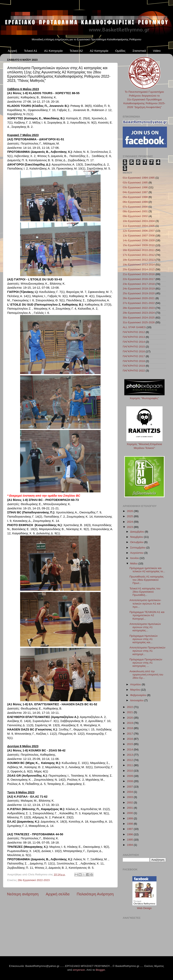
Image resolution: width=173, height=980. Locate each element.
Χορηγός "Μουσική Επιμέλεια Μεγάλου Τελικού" (144, 444)
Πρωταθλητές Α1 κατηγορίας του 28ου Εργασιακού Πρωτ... (147, 580)
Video (157, 51)
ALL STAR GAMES (134, 327)
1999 (130, 818)
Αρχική (12, 51)
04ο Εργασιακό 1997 (135, 192)
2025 (130, 516)
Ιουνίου (135, 558)
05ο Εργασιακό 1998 (135, 197)
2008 (130, 781)
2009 (130, 776)
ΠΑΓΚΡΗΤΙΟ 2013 (134, 337)
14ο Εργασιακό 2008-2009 (139, 240)
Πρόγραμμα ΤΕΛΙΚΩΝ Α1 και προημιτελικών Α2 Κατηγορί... (147, 615)
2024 (130, 522)
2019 (130, 723)
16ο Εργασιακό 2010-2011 (139, 250)
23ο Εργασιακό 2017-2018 (139, 284)
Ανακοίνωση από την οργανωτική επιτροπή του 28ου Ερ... (146, 675)
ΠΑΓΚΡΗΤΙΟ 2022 (134, 371)
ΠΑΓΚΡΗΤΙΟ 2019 (134, 366)
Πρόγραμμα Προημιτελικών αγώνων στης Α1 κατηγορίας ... (146, 663)
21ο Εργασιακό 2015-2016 (139, 274)
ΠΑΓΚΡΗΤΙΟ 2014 (134, 342)
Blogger (100, 970)
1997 (130, 829)
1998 (130, 824)
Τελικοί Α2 (76, 51)
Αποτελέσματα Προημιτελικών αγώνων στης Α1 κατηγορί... (147, 651)
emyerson (79, 970)
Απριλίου (136, 684)
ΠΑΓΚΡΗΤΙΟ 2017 (134, 356)
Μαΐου (134, 563)
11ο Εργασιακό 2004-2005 (139, 226)
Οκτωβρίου (137, 542)
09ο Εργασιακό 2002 (135, 216)
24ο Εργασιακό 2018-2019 (139, 289)
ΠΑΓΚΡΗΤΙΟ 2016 (134, 351)
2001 (130, 808)
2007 (130, 787)
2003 (130, 797)
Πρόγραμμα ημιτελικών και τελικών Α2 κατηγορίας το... (147, 570)
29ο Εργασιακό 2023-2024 (139, 313)
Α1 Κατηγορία (54, 51)
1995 (130, 840)
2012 (130, 760)
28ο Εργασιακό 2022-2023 (34, 880)
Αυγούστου (137, 553)
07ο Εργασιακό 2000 (135, 207)
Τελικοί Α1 (31, 51)
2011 (130, 765)
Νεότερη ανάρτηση (23, 894)
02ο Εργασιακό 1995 (135, 183)
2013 (130, 755)
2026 (130, 511)
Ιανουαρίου (137, 700)
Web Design (144, 908)
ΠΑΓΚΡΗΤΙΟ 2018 (134, 361)
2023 (130, 527)
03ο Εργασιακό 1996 (135, 187)
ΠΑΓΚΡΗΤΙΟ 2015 (134, 347)
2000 (130, 813)
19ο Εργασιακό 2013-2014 (139, 265)
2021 (130, 712)
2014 (130, 750)
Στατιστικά (139, 51)
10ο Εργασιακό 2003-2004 (139, 221)
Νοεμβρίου (137, 537)
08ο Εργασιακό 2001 (135, 211)
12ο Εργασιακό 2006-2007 (139, 231)
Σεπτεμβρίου (138, 548)
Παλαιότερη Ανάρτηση (95, 894)
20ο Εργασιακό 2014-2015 (139, 269)
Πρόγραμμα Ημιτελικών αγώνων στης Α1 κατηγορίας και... (144, 639)
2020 (130, 718)
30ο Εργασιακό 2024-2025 (139, 318)
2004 (130, 792)
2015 (130, 744)
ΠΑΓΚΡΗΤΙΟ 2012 (134, 332)
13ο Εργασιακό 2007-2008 (139, 236)
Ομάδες (120, 51)
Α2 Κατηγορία (99, 51)
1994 (130, 845)
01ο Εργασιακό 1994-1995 (139, 178)
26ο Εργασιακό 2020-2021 (139, 298)
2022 (130, 707)
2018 (130, 728)
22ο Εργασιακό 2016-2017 (139, 279)
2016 (130, 739)
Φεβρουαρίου (139, 695)
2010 (130, 771)
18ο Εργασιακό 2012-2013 (139, 260)
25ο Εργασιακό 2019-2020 (139, 293)
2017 (130, 734)
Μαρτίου (136, 690)
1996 (130, 834)
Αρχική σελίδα (58, 894)
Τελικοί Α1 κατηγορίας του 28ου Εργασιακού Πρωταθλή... (145, 592)
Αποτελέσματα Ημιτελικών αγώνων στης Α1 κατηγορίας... (145, 627)
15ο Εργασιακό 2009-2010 (139, 245)
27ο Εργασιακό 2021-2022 (139, 303)
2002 (130, 803)
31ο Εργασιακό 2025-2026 (139, 322)
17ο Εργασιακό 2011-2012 (139, 255)
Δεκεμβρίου (137, 532)
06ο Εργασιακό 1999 (135, 202)
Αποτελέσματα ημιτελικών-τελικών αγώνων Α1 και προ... (145, 603)
